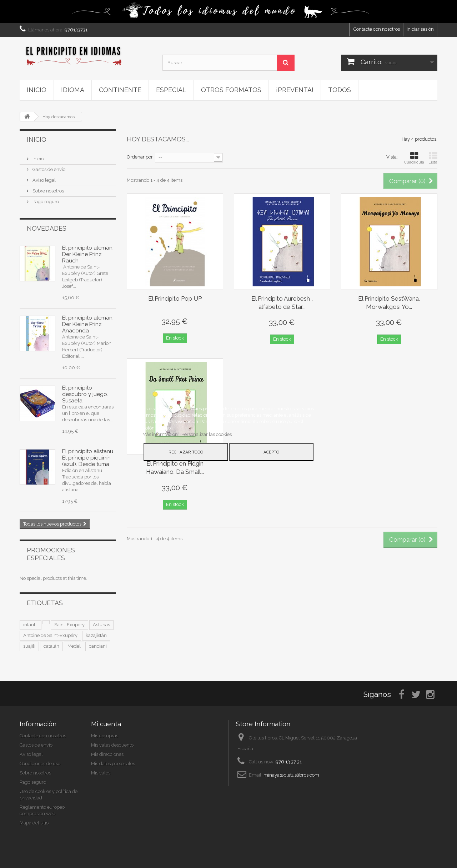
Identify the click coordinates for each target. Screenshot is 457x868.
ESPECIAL (171, 90)
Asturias (101, 625)
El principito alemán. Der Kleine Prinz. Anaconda (88, 324)
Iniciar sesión (420, 29)
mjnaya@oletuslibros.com (291, 775)
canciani (98, 646)
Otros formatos (231, 90)
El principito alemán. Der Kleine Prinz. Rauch (88, 254)
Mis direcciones (107, 754)
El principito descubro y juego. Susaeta (85, 394)
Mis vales (101, 773)
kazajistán (96, 635)
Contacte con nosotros (377, 29)
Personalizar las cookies (207, 434)
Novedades (47, 228)
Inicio (37, 90)
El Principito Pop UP (175, 298)
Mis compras (105, 736)
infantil (31, 625)
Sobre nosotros (48, 191)
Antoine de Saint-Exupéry (50, 635)
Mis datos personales (113, 764)
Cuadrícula (414, 158)
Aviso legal (44, 180)
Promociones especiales (51, 554)
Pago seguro (45, 202)
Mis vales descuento (112, 745)
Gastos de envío (48, 169)
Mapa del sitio (34, 823)
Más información (161, 434)
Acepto (271, 452)
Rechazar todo (186, 452)
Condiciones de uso (40, 764)
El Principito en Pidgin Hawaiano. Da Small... (175, 468)
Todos (340, 90)
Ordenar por (140, 157)
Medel (74, 646)
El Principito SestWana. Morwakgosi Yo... (389, 303)
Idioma (73, 90)
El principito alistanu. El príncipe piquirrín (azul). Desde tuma (88, 458)
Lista (433, 158)
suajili (29, 646)
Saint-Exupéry (69, 625)
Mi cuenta (106, 724)
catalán (51, 646)
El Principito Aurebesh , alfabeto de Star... (282, 303)
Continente (120, 90)
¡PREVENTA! (295, 90)
